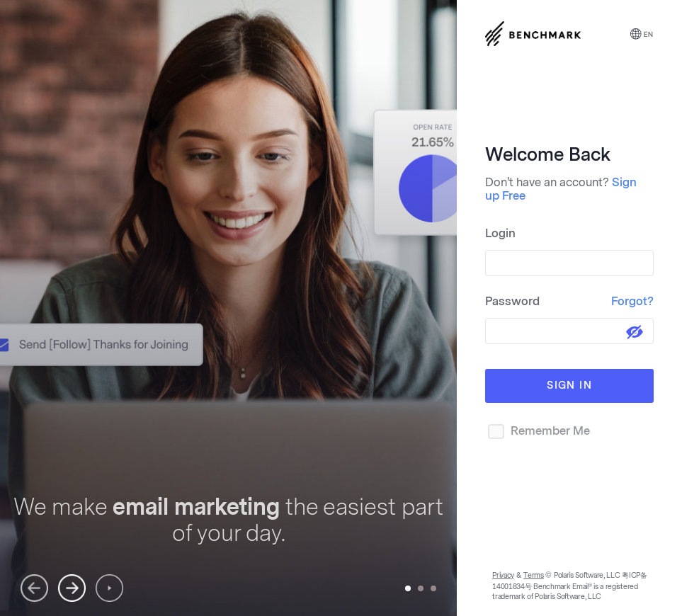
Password (569, 301)
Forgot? (632, 301)
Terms (534, 576)
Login (500, 233)
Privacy (503, 576)
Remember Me (538, 432)
